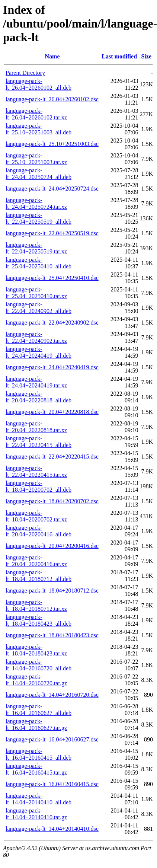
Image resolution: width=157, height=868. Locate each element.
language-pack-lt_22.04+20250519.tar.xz (36, 248)
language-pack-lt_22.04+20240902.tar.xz (36, 337)
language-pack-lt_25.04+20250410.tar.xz (36, 293)
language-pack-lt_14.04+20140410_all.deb (39, 799)
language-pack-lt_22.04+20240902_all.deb (39, 308)
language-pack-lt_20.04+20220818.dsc (52, 412)
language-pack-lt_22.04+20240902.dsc (52, 323)
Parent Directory (25, 73)
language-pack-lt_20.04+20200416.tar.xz (36, 561)
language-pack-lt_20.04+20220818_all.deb (39, 397)
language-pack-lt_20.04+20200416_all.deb (39, 531)
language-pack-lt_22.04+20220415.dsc (52, 457)
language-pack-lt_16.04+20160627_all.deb (39, 710)
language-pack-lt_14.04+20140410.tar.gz (36, 814)
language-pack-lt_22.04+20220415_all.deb (39, 442)
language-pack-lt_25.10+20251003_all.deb (39, 129)
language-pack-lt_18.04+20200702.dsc (52, 501)
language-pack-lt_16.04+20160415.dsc (52, 784)
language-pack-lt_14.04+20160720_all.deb (39, 665)
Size (146, 56)
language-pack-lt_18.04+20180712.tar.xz (36, 605)
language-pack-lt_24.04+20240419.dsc (52, 367)
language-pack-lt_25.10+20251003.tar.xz (36, 159)
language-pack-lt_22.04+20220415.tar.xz (36, 471)
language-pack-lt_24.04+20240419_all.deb (39, 352)
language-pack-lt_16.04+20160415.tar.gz (36, 769)
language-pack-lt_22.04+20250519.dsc (52, 233)
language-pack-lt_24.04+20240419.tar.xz (36, 382)
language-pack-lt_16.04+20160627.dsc (52, 739)
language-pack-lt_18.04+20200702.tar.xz (36, 516)
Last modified (119, 56)
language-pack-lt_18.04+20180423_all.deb (39, 620)
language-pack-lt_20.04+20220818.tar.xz (36, 427)
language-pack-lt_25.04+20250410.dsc (52, 278)
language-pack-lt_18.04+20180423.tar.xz (36, 650)
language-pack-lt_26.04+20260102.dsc (52, 99)
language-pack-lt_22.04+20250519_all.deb (39, 218)
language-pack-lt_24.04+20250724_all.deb (39, 174)
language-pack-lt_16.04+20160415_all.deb (39, 754)
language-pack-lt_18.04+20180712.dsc (52, 591)
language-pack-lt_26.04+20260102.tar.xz (36, 114)
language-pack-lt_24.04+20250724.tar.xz (36, 203)
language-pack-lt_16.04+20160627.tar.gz (36, 725)
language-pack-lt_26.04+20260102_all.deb (39, 84)
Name (52, 56)
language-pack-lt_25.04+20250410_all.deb (39, 263)
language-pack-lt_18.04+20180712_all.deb (39, 576)
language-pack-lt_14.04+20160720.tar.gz (36, 680)
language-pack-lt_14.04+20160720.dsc (52, 695)
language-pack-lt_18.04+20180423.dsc (52, 635)
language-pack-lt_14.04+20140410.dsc (52, 829)
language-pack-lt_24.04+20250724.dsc (52, 189)
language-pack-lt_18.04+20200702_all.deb (39, 486)
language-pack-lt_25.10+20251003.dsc (52, 144)
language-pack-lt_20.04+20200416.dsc (52, 546)
